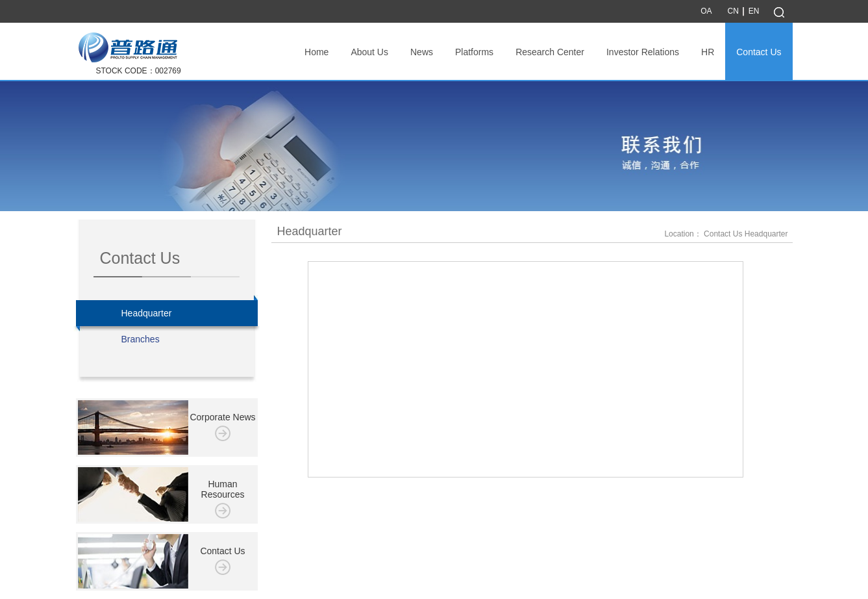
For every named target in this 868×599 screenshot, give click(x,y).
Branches (141, 339)
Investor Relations (643, 52)
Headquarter (167, 313)
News (422, 52)
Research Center (550, 52)
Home (316, 52)
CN (733, 11)
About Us (369, 52)
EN (754, 11)
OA (706, 11)
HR (708, 52)
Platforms (474, 52)
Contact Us (759, 52)
